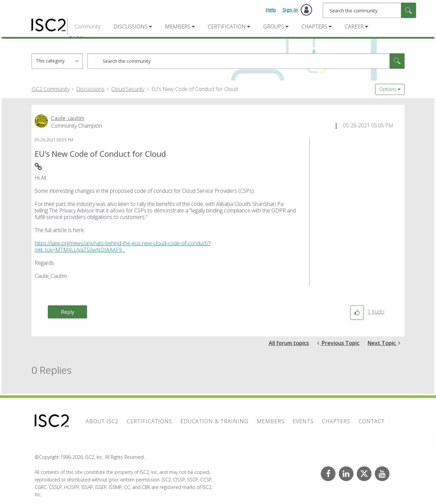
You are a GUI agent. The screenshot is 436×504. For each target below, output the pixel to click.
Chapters (314, 27)
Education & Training (214, 421)
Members (178, 27)
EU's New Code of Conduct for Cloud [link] (194, 89)
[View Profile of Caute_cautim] (68, 118)
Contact (372, 421)
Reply (68, 312)
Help (271, 10)
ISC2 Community (50, 89)
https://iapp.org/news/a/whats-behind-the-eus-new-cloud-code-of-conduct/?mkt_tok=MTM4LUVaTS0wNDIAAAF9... (123, 246)
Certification (227, 27)
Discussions (131, 27)
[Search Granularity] (57, 61)
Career (354, 27)
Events (303, 421)
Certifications (149, 421)
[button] (336, 126)
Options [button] (388, 89)
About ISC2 (102, 421)
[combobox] (369, 10)
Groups (274, 27)
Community (88, 27)
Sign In (290, 10)
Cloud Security (128, 89)
